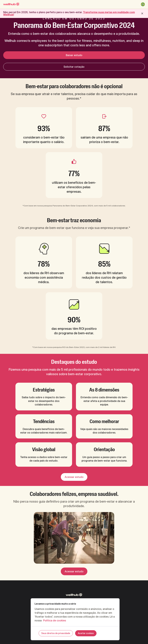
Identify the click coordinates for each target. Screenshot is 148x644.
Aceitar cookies (86, 633)
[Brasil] (143, 4)
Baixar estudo (74, 55)
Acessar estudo (74, 477)
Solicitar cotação (74, 67)
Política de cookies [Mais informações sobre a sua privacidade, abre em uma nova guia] (55, 620)
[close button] (142, 13)
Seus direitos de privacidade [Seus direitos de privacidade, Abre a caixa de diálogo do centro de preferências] (56, 633)
